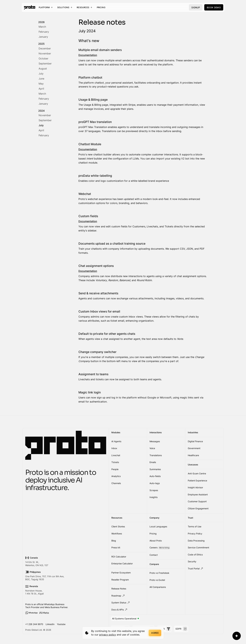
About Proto (156, 541)
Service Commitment (198, 547)
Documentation (88, 55)
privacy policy (108, 635)
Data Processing (196, 541)
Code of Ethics (195, 555)
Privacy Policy (195, 534)
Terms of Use (195, 526)
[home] (30, 7)
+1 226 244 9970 (34, 624)
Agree (155, 633)
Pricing (101, 7)
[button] (46, 7)
